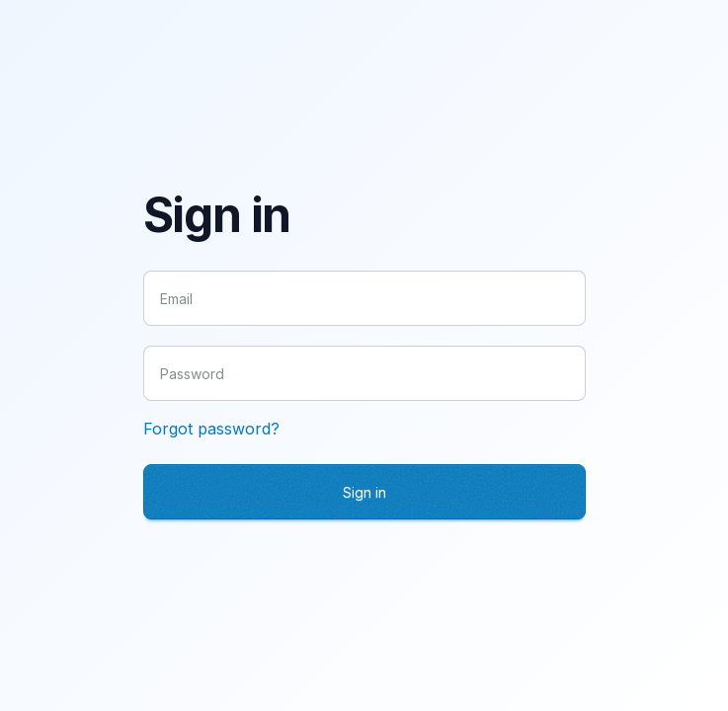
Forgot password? (211, 429)
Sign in (364, 492)
